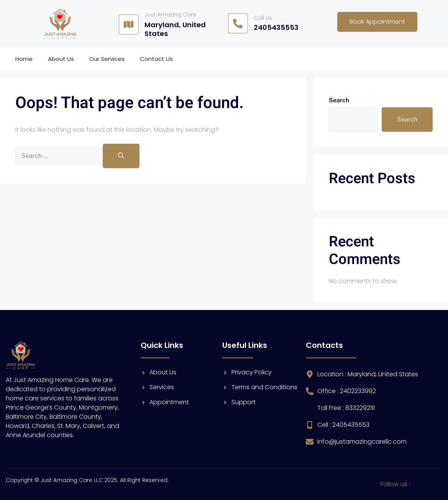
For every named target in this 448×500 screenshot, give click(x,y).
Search (339, 100)
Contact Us (156, 59)
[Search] (121, 156)
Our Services (107, 59)
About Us (61, 59)
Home (24, 59)
